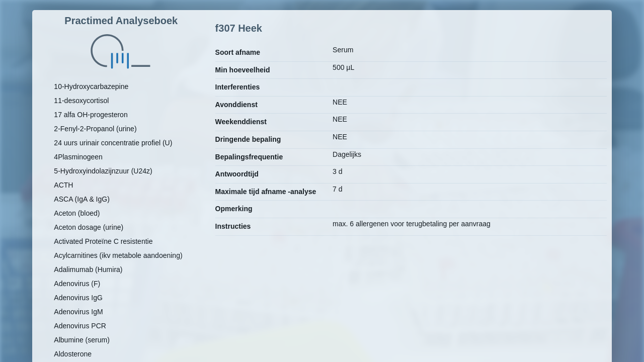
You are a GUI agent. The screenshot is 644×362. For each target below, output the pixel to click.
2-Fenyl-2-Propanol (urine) (95, 129)
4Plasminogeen (78, 157)
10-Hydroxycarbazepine (91, 86)
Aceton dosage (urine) (89, 227)
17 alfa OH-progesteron (91, 115)
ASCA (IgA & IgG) (82, 199)
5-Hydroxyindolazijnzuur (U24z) (103, 171)
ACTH (63, 185)
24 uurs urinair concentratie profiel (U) (113, 143)
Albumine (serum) (82, 340)
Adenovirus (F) (77, 284)
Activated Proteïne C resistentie (103, 241)
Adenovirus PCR (80, 326)
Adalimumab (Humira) (88, 269)
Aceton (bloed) (77, 213)
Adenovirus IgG (78, 298)
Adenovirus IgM (78, 312)
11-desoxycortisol (81, 101)
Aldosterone (73, 354)
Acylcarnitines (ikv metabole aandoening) (118, 255)
